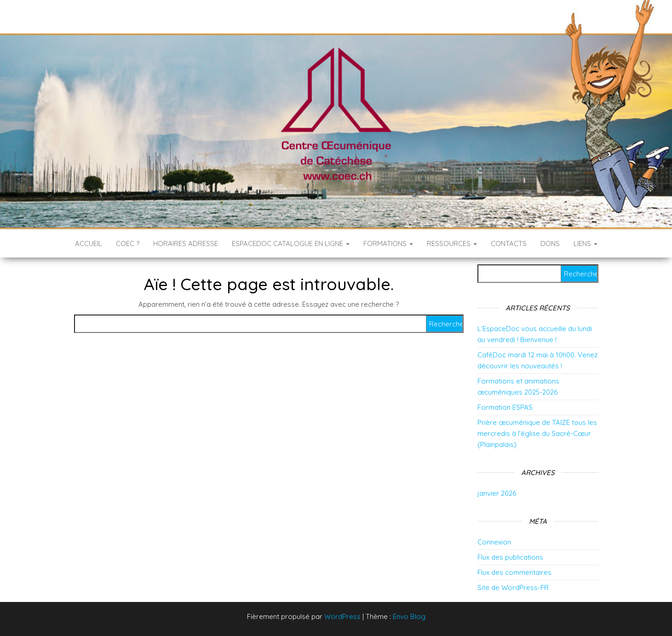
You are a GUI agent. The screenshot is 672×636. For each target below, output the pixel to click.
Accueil (89, 244)
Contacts (509, 244)
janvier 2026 (497, 493)
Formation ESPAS (505, 407)
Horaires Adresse (186, 244)
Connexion (494, 542)
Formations (388, 244)
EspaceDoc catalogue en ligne (291, 244)
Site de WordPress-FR (513, 587)
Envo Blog (409, 616)
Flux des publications (510, 557)
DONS (550, 244)
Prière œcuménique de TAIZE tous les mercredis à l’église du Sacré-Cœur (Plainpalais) (537, 433)
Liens (586, 244)
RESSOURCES (452, 244)
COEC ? (128, 244)
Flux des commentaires (514, 572)
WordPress (342, 616)
